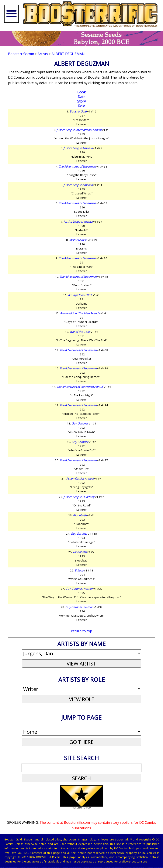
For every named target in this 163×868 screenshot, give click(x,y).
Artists (43, 54)
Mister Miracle (78, 240)
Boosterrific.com (21, 54)
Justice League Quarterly (79, 497)
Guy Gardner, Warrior (79, 589)
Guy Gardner (80, 423)
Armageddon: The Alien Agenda (80, 313)
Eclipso (79, 570)
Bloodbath (80, 515)
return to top (82, 631)
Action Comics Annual (80, 478)
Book (81, 92)
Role (82, 106)
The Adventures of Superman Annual (80, 387)
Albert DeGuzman (68, 54)
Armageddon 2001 (80, 295)
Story (81, 101)
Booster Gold (78, 111)
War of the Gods (80, 332)
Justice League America (78, 148)
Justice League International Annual (79, 130)
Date (81, 97)
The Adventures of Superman (77, 166)
